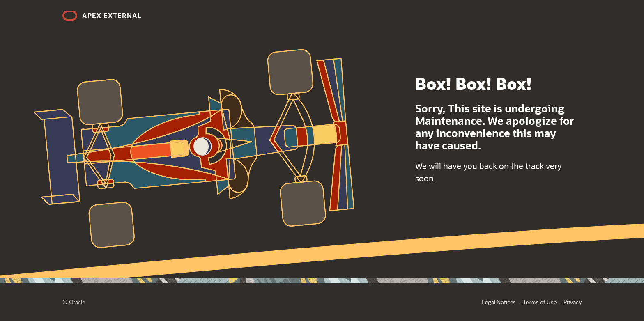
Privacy (573, 302)
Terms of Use (540, 302)
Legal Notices (499, 302)
